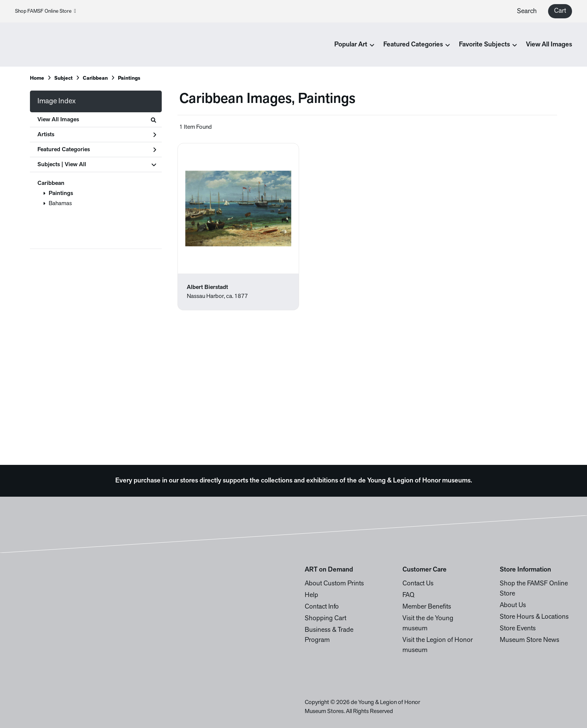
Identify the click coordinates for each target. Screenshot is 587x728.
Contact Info (322, 607)
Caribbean (51, 183)
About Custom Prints (334, 584)
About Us (513, 605)
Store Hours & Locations (534, 617)
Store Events (518, 629)
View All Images (549, 45)
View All (75, 165)
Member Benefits (427, 607)
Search (527, 11)
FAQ (408, 595)
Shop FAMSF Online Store (45, 11)
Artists (97, 135)
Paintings (61, 194)
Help (311, 595)
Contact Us (418, 584)
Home (37, 78)
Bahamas (60, 204)
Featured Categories (97, 150)
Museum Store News (530, 640)
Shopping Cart (326, 619)
